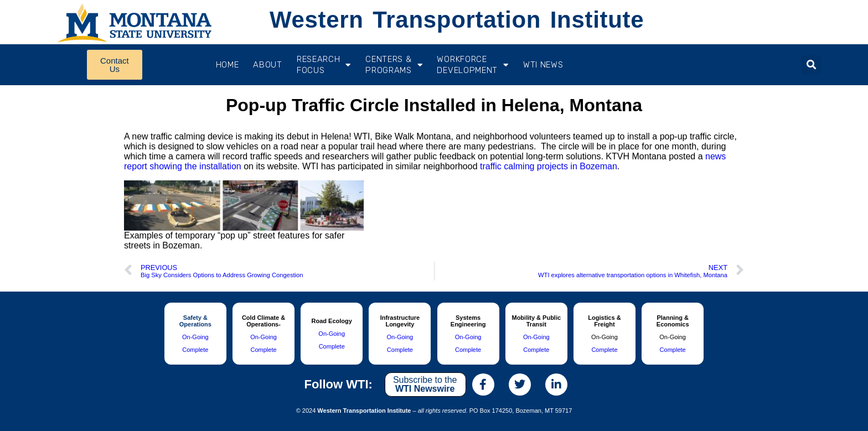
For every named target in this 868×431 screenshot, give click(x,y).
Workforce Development (472, 65)
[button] (811, 65)
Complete (195, 350)
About (268, 65)
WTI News (543, 65)
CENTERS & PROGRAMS (394, 65)
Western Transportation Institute (457, 20)
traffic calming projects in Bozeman (549, 166)
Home (228, 65)
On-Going (195, 337)
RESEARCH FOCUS (324, 65)
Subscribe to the (425, 384)
